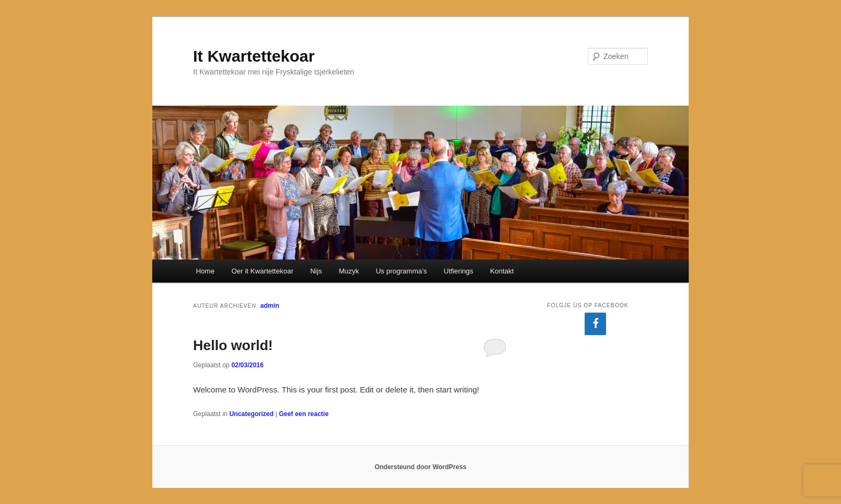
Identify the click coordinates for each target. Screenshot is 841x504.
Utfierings (458, 271)
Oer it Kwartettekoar (262, 271)
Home (205, 271)
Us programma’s (401, 271)
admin (270, 306)
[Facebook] (595, 324)
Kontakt (502, 271)
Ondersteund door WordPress (420, 467)
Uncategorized (251, 414)
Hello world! (233, 345)
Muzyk (349, 271)
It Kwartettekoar (254, 56)
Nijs (316, 271)
